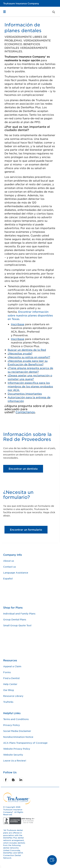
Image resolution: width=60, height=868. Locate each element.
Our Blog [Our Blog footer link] (8, 690)
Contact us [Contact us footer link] (10, 567)
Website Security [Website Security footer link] (13, 755)
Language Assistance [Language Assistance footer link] (16, 573)
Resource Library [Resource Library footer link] (13, 696)
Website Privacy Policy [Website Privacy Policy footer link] (17, 749)
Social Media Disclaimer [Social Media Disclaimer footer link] (17, 731)
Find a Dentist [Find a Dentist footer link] (11, 678)
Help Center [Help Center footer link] (10, 684)
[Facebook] (6, 780)
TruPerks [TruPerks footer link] (8, 702)
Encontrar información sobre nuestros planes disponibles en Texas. (30, 315)
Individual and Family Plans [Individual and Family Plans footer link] (19, 613)
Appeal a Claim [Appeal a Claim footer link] (12, 666)
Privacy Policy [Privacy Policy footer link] (12, 725)
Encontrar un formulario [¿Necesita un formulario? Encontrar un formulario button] (26, 530)
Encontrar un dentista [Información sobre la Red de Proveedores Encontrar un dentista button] (23, 469)
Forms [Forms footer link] (7, 672)
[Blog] (14, 780)
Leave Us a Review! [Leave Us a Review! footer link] (15, 760)
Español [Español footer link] (8, 578)
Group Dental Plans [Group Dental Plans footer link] (15, 619)
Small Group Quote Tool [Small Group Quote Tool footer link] (17, 625)
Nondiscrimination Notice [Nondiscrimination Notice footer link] (18, 737)
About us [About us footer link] (9, 561)
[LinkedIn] (21, 780)
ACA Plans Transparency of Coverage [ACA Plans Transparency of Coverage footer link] (25, 743)
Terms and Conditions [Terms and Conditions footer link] (16, 719)
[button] (6, 8)
